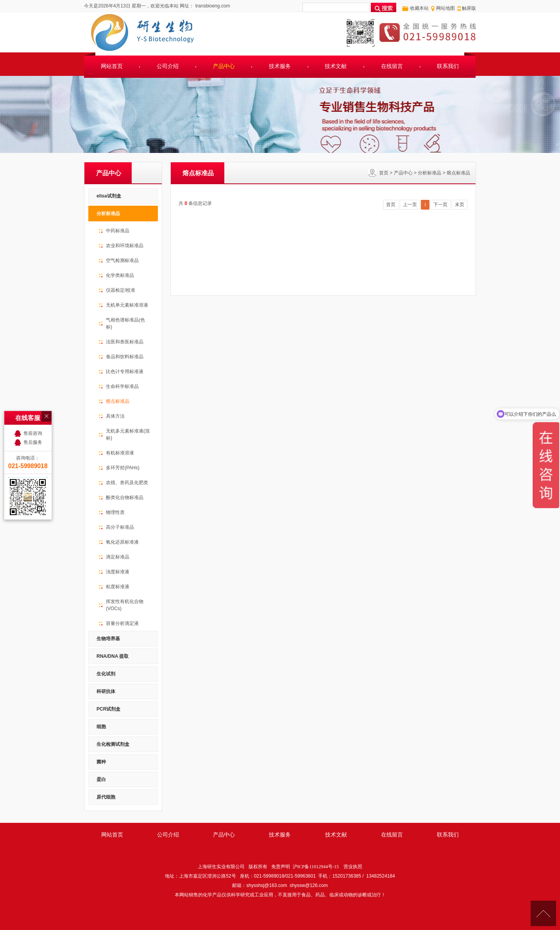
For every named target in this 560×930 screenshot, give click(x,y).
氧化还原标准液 (122, 542)
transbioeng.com (212, 6)
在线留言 (392, 66)
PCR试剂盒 (108, 709)
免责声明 (281, 867)
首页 (384, 173)
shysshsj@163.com (267, 885)
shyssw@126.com (309, 885)
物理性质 (115, 512)
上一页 (410, 205)
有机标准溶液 (120, 453)
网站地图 (445, 8)
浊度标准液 (118, 572)
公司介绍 (168, 66)
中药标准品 (118, 231)
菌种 (101, 762)
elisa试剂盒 (109, 196)
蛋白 (101, 779)
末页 (460, 205)
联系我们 (448, 66)
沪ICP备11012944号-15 (316, 867)
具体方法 (115, 416)
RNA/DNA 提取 (113, 656)
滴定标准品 (118, 557)
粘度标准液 (118, 587)
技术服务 (280, 66)
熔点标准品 (458, 173)
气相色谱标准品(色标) (125, 323)
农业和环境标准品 (125, 246)
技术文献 (336, 66)
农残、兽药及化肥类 (127, 483)
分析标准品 (429, 173)
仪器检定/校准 (121, 290)
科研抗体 (106, 691)
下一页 (440, 205)
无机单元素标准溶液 (127, 305)
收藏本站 (419, 8)
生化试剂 (106, 674)
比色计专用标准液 (125, 372)
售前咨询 (33, 402)
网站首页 (112, 66)
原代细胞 (106, 797)
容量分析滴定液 (122, 623)
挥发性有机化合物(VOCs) (125, 605)
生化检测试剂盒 (113, 744)
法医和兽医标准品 (125, 342)
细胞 (101, 727)
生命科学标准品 (122, 386)
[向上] (543, 913)
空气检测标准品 (122, 260)
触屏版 (469, 8)
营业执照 (353, 867)
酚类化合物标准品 (125, 497)
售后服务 (33, 411)
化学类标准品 (120, 275)
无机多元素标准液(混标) (128, 434)
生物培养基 (108, 639)
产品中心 (224, 66)
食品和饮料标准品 (125, 357)
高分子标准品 (120, 527)
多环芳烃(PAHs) (123, 468)
